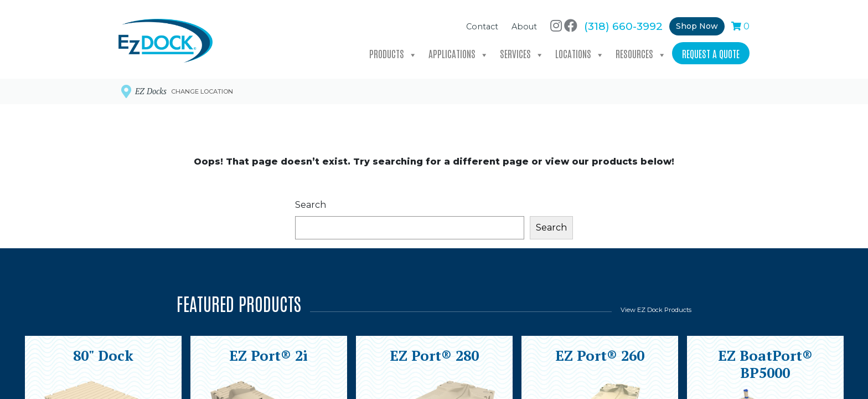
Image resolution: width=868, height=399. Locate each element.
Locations (580, 51)
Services (522, 51)
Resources (641, 51)
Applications (459, 51)
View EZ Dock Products (656, 310)
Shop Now (697, 23)
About (524, 24)
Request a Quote (711, 50)
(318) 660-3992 (623, 23)
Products (393, 51)
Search (311, 205)
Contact (482, 24)
